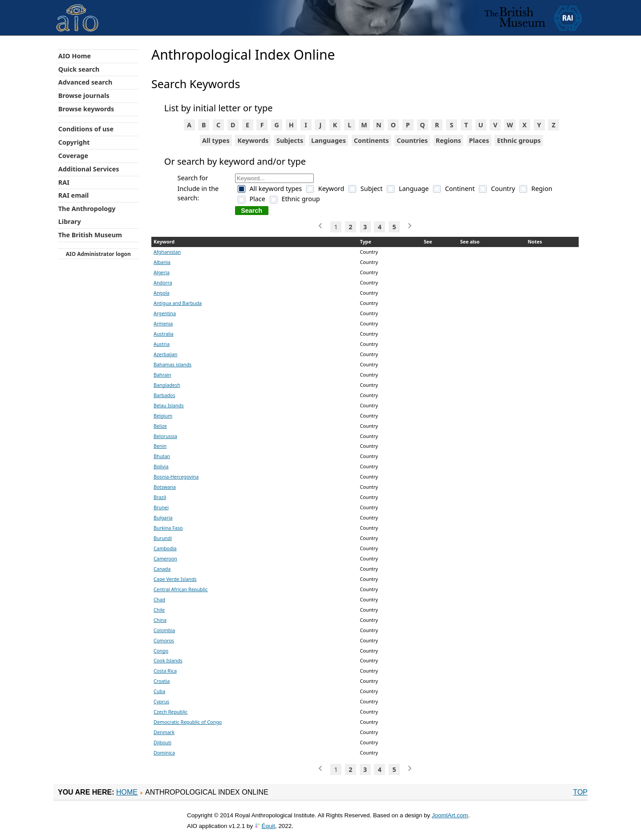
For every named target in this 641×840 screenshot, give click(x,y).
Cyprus (161, 701)
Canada (162, 569)
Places (479, 140)
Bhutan (162, 456)
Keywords (253, 140)
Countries (412, 140)
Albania (162, 262)
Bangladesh (167, 385)
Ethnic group (300, 199)
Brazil (160, 497)
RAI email (74, 195)
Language (414, 189)
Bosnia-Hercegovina (176, 477)
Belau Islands (169, 405)
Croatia (162, 681)
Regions (448, 140)
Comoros (164, 640)
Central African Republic (181, 589)
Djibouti (162, 742)
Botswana (165, 487)
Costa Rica (165, 671)
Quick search (79, 69)
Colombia (164, 630)
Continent (460, 189)
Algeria (162, 272)
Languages (329, 140)
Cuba (159, 691)
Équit (268, 826)
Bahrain (162, 375)
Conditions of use (86, 129)
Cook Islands (168, 660)
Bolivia (161, 466)
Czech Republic (170, 712)
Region (542, 189)
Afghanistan (167, 252)
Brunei (161, 507)
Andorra (163, 282)
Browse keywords (86, 109)
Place (257, 199)
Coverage (73, 156)
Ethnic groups (519, 140)
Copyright (74, 142)
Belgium (163, 416)
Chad (159, 599)
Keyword (331, 189)
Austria (162, 344)
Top (580, 792)
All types (216, 140)
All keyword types (276, 189)
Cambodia (165, 548)
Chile (159, 610)
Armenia (163, 323)
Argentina (165, 313)
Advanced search (85, 82)
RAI (64, 182)
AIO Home (75, 56)
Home (127, 792)
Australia (164, 334)
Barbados (164, 395)
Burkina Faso (168, 528)
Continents (371, 140)
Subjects (290, 140)
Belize (160, 426)
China (160, 620)
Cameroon (165, 558)
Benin (160, 446)
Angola (162, 293)
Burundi (163, 538)
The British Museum (90, 235)
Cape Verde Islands (175, 579)
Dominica (164, 753)
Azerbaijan (166, 354)
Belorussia (165, 436)
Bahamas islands (172, 364)
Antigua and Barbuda (178, 303)
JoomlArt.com (450, 815)
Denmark (164, 732)
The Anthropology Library (87, 215)
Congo (161, 651)
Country (503, 189)
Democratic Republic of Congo (188, 722)
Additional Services (89, 169)
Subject (372, 189)
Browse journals (84, 95)
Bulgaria (163, 517)
